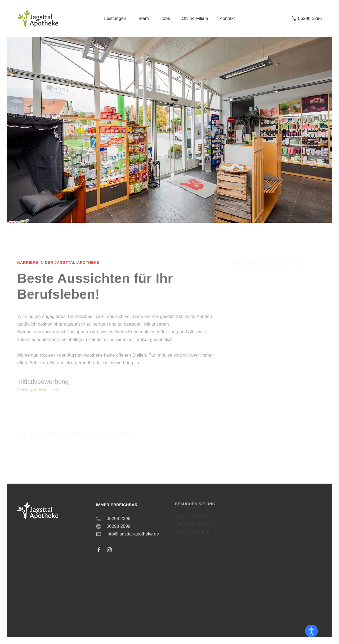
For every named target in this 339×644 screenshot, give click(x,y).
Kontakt (227, 18)
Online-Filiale (195, 18)
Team (143, 18)
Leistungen (115, 18)
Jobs (165, 18)
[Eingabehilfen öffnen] (311, 631)
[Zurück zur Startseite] (38, 19)
